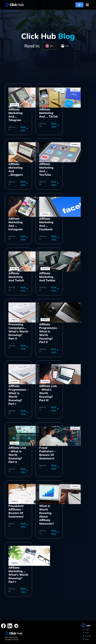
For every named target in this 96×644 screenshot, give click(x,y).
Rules (87, 629)
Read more (24, 128)
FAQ (87, 633)
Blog (87, 639)
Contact (88, 636)
